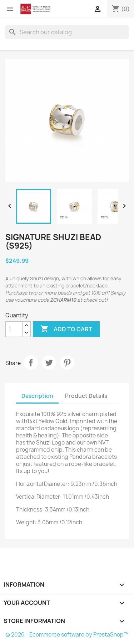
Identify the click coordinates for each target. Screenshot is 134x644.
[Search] (67, 32)
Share (31, 363)
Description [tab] (37, 396)
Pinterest (67, 363)
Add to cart (66, 329)
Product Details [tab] (86, 396)
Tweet (49, 363)
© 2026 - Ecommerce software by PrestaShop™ (67, 635)
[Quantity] (14, 329)
